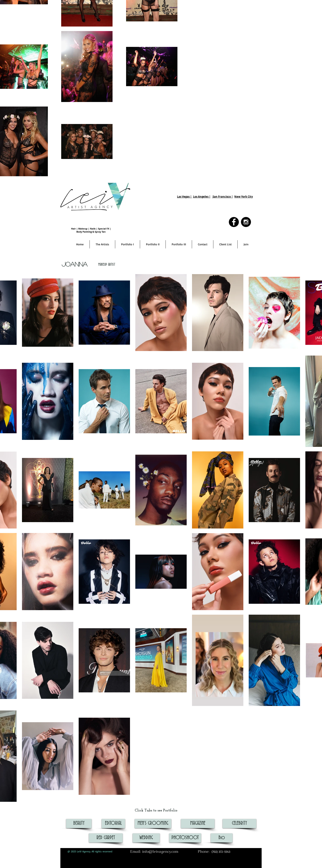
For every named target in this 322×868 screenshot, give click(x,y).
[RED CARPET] (106, 838)
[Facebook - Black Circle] (234, 222)
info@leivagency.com (160, 851)
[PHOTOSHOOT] (185, 838)
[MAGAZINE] (198, 824)
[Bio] (222, 838)
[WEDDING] (146, 838)
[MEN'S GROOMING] (153, 824)
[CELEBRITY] (239, 824)
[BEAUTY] (79, 824)
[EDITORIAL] (113, 824)
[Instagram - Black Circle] (246, 222)
